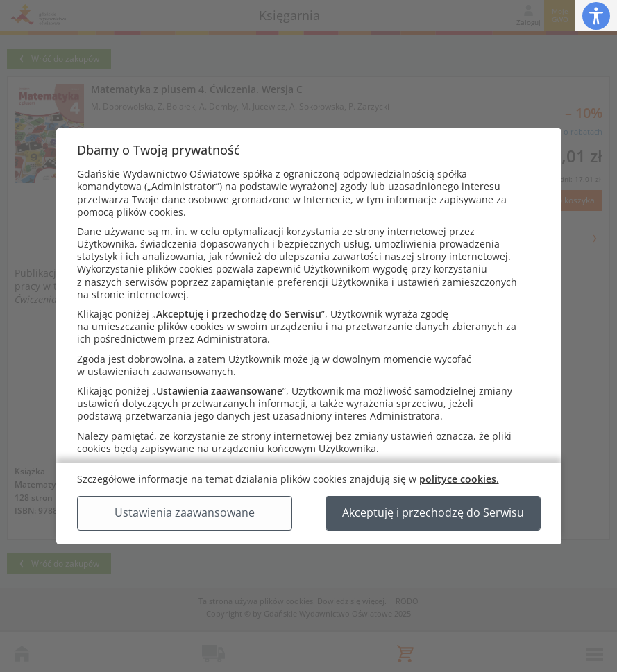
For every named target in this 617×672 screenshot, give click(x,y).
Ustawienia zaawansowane (185, 512)
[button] (596, 16)
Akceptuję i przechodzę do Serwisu (433, 512)
